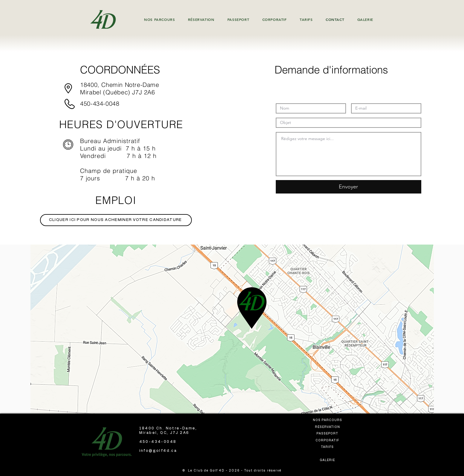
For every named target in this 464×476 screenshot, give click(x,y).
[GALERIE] (328, 460)
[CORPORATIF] (328, 440)
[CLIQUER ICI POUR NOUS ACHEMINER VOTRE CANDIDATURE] (116, 220)
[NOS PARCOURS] (328, 420)
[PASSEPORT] (328, 433)
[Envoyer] (349, 187)
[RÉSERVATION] (328, 427)
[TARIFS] (328, 447)
